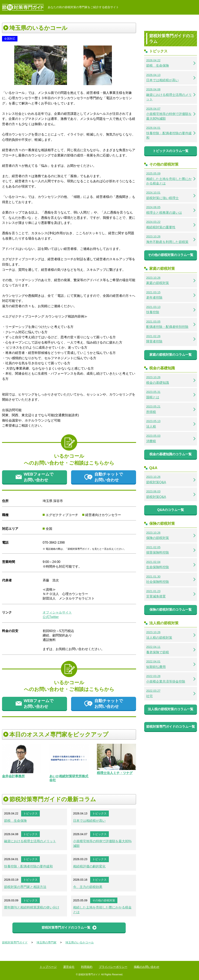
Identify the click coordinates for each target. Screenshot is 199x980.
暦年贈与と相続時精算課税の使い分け (32, 907)
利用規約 (87, 967)
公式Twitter (51, 617)
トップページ (48, 967)
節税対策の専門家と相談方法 (25, 887)
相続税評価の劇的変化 (89, 866)
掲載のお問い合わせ (147, 967)
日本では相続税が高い (89, 821)
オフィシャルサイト (57, 612)
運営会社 (69, 967)
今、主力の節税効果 (88, 887)
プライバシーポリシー (113, 967)
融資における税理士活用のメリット (30, 841)
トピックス (30, 813)
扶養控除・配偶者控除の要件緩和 (28, 866)
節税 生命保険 (15, 821)
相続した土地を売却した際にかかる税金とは (102, 910)
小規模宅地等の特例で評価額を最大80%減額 (102, 843)
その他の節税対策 (104, 900)
